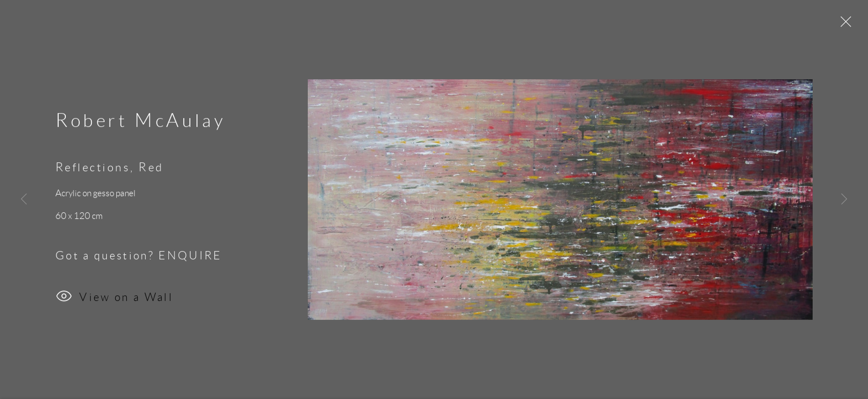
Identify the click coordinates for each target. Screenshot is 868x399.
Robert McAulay (140, 122)
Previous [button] (24, 199)
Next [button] (844, 199)
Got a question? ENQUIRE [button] (139, 257)
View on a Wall (114, 299)
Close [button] (843, 25)
